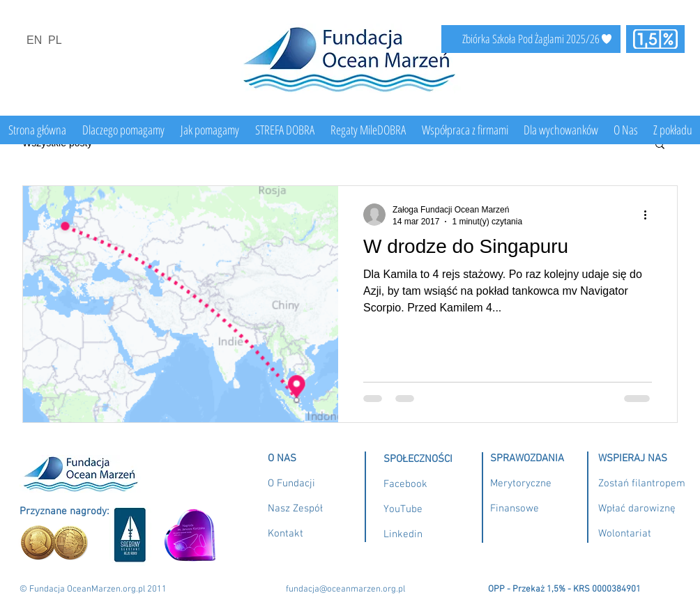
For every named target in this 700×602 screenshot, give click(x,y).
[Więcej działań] (650, 215)
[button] (660, 145)
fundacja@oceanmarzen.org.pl (345, 589)
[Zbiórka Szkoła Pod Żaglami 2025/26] (531, 39)
